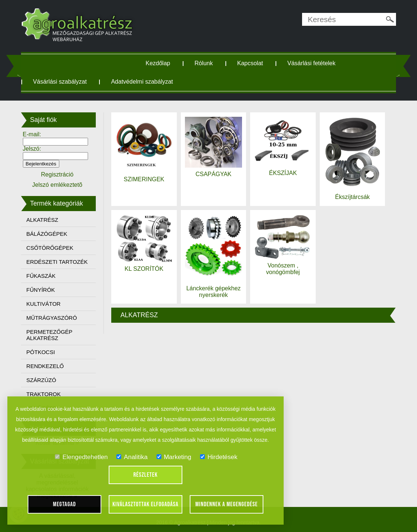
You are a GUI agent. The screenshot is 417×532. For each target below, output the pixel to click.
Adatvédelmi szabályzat (142, 82)
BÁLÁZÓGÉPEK (47, 234)
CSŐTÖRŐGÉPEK (50, 248)
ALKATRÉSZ (42, 220)
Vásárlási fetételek (311, 63)
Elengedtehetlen (81, 457)
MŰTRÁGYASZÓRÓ (52, 318)
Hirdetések (219, 457)
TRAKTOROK (44, 394)
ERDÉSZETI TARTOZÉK (57, 262)
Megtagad (65, 504)
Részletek (146, 475)
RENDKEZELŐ (45, 366)
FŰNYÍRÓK (41, 290)
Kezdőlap (158, 63)
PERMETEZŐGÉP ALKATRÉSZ (50, 335)
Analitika (132, 457)
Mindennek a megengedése (227, 504)
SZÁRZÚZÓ (41, 380)
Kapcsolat (250, 63)
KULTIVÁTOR (44, 304)
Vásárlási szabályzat (60, 82)
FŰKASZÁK (41, 276)
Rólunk (204, 63)
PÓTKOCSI (41, 352)
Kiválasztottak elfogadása (145, 504)
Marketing (174, 457)
